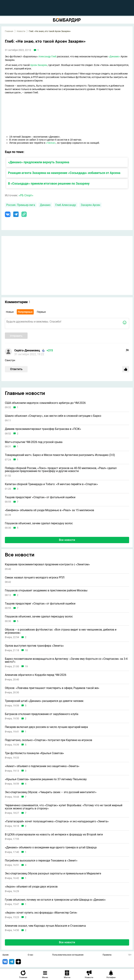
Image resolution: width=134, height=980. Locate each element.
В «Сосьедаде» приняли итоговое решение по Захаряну (49, 183)
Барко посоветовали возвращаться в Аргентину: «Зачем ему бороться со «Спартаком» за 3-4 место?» (66, 660)
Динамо (45, 205)
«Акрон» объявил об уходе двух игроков (31, 887)
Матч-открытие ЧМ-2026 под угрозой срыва (34, 442)
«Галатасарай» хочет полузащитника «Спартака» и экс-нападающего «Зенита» (57, 821)
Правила (107, 955)
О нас (30, 955)
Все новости (67, 540)
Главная (9, 31)
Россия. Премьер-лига (21, 205)
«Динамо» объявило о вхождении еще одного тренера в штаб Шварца (51, 847)
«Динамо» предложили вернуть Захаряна (39, 162)
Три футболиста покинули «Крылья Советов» (34, 753)
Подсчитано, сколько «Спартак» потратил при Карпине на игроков (49, 740)
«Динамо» (114, 56)
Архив (5, 955)
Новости (21, 31)
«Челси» (51, 143)
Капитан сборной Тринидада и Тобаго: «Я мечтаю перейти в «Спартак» (51, 484)
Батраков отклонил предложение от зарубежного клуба (42, 714)
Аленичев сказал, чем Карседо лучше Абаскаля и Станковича (45, 926)
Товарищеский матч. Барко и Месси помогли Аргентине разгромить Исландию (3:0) (60, 455)
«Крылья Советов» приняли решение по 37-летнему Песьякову (46, 779)
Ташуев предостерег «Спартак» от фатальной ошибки (40, 497)
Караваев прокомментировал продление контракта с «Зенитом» (47, 564)
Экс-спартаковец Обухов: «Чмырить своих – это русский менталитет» (51, 792)
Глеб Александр (66, 205)
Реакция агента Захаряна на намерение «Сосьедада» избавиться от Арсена (64, 173)
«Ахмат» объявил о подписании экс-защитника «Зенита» (42, 766)
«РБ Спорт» (26, 195)
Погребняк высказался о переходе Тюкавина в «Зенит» (41, 861)
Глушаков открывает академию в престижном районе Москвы (46, 591)
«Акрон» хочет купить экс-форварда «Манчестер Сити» (41, 913)
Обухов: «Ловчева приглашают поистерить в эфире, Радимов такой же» (52, 688)
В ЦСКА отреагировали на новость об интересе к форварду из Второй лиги (54, 835)
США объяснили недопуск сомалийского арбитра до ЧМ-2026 (45, 403)
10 (26, 650)
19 (26, 666)
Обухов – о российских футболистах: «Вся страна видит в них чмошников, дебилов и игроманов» (61, 631)
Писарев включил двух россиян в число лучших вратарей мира (46, 727)
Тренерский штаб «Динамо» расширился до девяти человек (44, 701)
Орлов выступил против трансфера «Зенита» (34, 646)
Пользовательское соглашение (68, 955)
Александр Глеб (47, 56)
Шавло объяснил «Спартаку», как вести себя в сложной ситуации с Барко (53, 416)
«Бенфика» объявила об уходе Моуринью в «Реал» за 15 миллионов (49, 510)
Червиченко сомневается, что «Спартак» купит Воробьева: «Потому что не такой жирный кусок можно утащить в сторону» (64, 807)
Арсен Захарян (39, 65)
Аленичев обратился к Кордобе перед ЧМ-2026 (36, 675)
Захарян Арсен (90, 205)
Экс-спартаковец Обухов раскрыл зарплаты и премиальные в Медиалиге (53, 874)
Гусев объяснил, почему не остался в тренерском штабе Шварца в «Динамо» (55, 900)
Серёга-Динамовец (27, 350)
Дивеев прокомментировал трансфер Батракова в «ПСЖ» (43, 429)
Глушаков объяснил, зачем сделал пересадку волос (39, 523)
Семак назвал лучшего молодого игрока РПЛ (35, 578)
